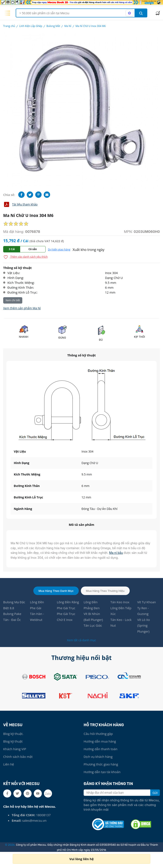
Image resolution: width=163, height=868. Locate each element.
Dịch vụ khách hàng (98, 757)
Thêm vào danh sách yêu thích (26, 257)
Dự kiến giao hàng (59, 250)
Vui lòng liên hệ (82, 859)
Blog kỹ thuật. (13, 734)
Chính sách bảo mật (18, 757)
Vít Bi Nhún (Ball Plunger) (93, 617)
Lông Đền (37, 602)
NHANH (24, 337)
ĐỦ (101, 340)
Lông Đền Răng (68, 602)
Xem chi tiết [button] (13, 300)
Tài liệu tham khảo (20, 204)
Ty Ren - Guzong (143, 611)
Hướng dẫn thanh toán (100, 749)
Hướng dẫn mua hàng (100, 742)
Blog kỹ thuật (13, 742)
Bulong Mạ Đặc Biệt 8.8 (14, 605)
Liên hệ (9, 765)
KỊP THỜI (139, 337)
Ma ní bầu (116, 553)
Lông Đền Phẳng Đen (92, 605)
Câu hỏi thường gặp (98, 734)
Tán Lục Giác (93, 626)
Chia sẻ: (9, 195)
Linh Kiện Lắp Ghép (31, 26)
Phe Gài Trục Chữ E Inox (66, 617)
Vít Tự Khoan (147, 602)
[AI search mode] (129, 13)
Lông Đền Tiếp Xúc (121, 611)
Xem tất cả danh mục (81, 641)
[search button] (141, 13)
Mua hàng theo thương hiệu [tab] (105, 591)
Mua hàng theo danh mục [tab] (56, 591)
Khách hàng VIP (15, 749)
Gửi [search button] (155, 793)
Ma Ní (68, 26)
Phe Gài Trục (66, 608)
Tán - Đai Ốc (12, 620)
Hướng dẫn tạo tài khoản (102, 772)
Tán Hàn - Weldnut (37, 617)
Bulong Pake (12, 614)
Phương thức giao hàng (101, 765)
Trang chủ (9, 26)
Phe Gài (36, 608)
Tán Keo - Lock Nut (121, 623)
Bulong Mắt (53, 26)
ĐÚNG (62, 338)
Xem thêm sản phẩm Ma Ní (22, 308)
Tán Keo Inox (120, 602)
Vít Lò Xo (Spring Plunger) (144, 626)
